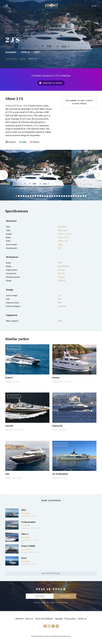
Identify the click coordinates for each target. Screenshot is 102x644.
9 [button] (35, 196)
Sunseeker (11, 52)
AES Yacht (24, 552)
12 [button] (43, 196)
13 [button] (45, 196)
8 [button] (33, 196)
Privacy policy (70, 619)
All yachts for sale (51, 573)
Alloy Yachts (9, 430)
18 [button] (57, 196)
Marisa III (57, 426)
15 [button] (50, 196)
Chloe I (25, 534)
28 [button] (81, 196)
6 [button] (28, 196)
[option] (36, 175)
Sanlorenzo (25, 540)
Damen (55, 478)
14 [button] (47, 196)
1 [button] (16, 196)
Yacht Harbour (52, 6)
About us (29, 619)
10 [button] (38, 196)
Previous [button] (4, 175)
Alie (7, 474)
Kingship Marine (58, 382)
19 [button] (59, 196)
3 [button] (21, 196)
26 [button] (76, 196)
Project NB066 (28, 546)
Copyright (59, 619)
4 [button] (24, 196)
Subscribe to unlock (52, 83)
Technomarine (28, 522)
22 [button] (67, 196)
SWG (24, 510)
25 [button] (74, 196)
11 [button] (40, 196)
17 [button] (55, 196)
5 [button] (26, 196)
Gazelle (9, 426)
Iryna (24, 558)
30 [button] (86, 196)
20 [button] (62, 196)
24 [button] (71, 196)
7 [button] (31, 196)
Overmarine (25, 528)
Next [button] (98, 175)
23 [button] (69, 196)
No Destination (60, 474)
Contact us (82, 619)
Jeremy (56, 377)
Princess (8, 478)
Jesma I (9, 377)
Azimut (24, 516)
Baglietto (8, 382)
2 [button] (19, 196)
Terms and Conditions (44, 619)
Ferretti (55, 430)
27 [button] (78, 196)
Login (94, 6)
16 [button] (52, 196)
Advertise (19, 619)
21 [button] (64, 196)
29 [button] (83, 196)
